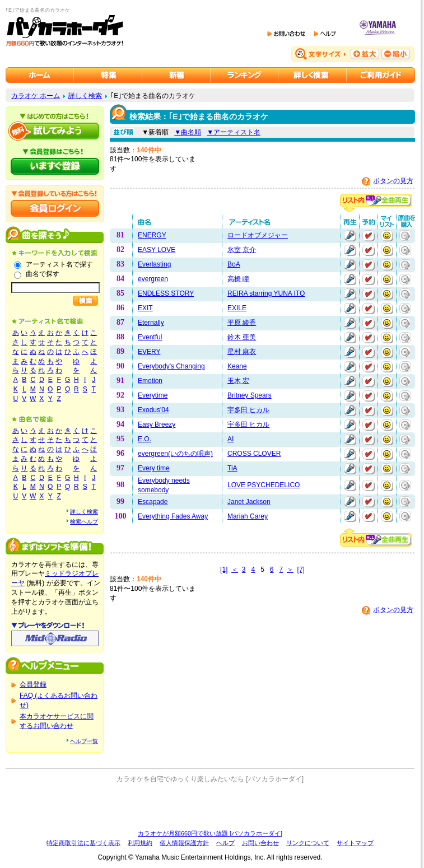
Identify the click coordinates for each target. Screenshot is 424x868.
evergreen (153, 279)
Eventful (150, 337)
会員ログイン (55, 208)
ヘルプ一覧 (84, 741)
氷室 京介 (242, 250)
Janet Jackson (249, 502)
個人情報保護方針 (184, 843)
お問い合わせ (260, 843)
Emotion (150, 381)
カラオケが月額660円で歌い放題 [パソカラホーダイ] (210, 833)
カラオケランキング (244, 75)
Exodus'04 (153, 410)
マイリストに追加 (387, 236)
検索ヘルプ (84, 522)
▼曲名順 (188, 132)
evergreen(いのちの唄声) (175, 454)
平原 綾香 (242, 323)
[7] (301, 570)
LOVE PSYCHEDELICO (264, 485)
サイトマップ (355, 843)
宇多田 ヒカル (248, 410)
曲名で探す (43, 274)
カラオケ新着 (176, 75)
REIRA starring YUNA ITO (266, 293)
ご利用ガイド (381, 75)
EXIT (145, 308)
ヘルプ (225, 843)
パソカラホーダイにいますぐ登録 (55, 166)
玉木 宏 (238, 381)
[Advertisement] (210, 806)
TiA (232, 468)
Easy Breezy (157, 424)
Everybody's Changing (171, 366)
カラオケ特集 (108, 75)
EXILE (237, 308)
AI (230, 439)
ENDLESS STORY (166, 293)
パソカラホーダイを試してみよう (55, 131)
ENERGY (152, 235)
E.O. (145, 439)
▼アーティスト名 (234, 132)
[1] (224, 570)
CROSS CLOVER (254, 454)
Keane (237, 366)
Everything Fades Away (173, 516)
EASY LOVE (157, 250)
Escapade (153, 502)
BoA (234, 264)
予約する (369, 236)
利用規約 (140, 843)
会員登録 (33, 684)
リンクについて (308, 843)
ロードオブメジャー (258, 235)
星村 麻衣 (242, 352)
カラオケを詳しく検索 (313, 75)
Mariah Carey (248, 516)
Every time (154, 468)
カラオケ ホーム (36, 96)
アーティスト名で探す (59, 264)
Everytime (153, 395)
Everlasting (154, 264)
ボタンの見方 (393, 181)
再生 (350, 236)
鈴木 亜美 (242, 337)
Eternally (151, 323)
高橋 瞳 (238, 279)
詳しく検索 (85, 96)
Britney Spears (250, 395)
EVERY (149, 352)
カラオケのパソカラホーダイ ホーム (40, 75)
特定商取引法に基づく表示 (83, 843)
